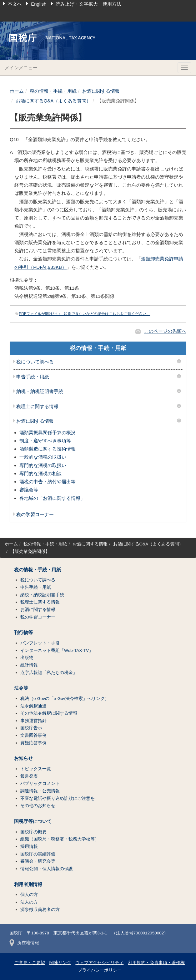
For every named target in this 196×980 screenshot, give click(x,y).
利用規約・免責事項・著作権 (156, 963)
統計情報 (29, 665)
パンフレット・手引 (40, 643)
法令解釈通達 (33, 706)
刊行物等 (23, 633)
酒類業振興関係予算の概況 (48, 433)
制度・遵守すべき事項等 (45, 441)
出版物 (27, 658)
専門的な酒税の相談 (40, 473)
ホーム (17, 91)
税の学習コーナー (35, 515)
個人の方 (29, 895)
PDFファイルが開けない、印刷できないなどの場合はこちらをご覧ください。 (84, 314)
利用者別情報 (28, 884)
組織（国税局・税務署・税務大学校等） (60, 839)
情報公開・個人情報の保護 (47, 869)
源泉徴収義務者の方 (40, 910)
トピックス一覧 (36, 769)
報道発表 (29, 776)
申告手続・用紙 (33, 377)
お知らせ (23, 758)
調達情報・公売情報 (40, 791)
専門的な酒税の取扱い (43, 465)
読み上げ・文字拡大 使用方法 (88, 4)
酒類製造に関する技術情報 (48, 449)
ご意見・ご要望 (30, 963)
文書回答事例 (33, 735)
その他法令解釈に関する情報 (49, 713)
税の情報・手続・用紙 (53, 91)
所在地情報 (24, 943)
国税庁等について (33, 821)
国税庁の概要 (33, 832)
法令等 (21, 688)
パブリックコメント (40, 783)
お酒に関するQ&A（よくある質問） (53, 101)
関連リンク (60, 963)
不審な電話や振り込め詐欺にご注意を (58, 798)
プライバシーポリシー (100, 970)
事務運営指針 (33, 721)
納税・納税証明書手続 (40, 392)
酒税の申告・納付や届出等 (48, 482)
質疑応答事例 (33, 743)
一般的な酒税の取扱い (43, 457)
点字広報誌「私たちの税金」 (49, 673)
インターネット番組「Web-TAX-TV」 (57, 650)
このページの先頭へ (165, 331)
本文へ (15, 4)
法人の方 (29, 902)
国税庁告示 (31, 728)
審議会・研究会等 (38, 861)
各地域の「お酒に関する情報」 (52, 498)
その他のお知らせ (38, 806)
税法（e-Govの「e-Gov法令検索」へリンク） (65, 699)
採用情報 (29, 847)
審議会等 (29, 490)
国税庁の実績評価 (38, 854)
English (39, 4)
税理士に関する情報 (37, 406)
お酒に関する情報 (101, 91)
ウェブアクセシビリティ (99, 963)
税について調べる (35, 362)
